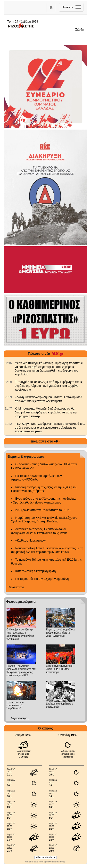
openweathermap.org (54, 862)
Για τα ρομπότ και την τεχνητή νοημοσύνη (42, 579)
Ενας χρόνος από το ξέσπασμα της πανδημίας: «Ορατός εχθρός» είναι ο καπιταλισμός (44, 501)
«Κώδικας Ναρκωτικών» (31, 541)
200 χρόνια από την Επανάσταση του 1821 (43, 510)
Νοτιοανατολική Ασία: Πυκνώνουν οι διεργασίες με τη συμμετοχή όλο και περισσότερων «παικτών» (47, 550)
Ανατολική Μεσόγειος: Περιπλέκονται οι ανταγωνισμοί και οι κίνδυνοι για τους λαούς (39, 531)
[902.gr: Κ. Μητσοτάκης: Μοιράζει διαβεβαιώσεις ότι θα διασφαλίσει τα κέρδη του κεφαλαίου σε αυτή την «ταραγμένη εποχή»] (8, 409)
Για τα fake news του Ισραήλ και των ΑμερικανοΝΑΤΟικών (37, 478)
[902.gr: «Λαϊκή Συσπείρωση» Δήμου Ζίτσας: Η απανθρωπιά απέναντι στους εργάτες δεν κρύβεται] (8, 397)
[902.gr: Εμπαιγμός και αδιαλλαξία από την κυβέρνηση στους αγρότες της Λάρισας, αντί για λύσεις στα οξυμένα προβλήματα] (8, 382)
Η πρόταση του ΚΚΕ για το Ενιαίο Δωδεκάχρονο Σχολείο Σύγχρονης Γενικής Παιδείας (44, 520)
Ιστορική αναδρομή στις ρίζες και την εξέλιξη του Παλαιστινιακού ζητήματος (44, 489)
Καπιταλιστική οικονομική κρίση (35, 571)
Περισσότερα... (17, 587)
